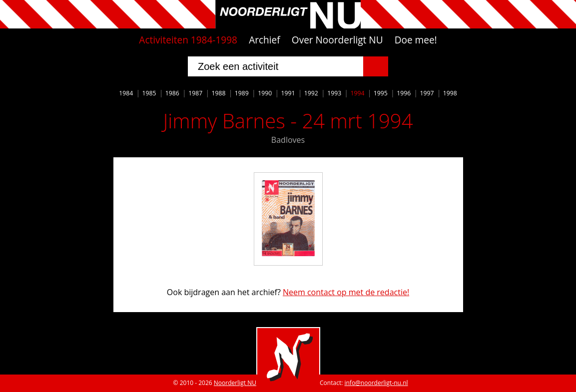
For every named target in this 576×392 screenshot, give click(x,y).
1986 (172, 93)
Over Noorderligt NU (337, 40)
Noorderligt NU (235, 383)
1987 (195, 93)
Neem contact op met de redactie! (346, 292)
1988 (219, 93)
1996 (404, 93)
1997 (427, 93)
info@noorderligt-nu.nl (376, 383)
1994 (357, 93)
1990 (265, 93)
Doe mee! (416, 40)
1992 (311, 93)
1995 (381, 93)
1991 (288, 93)
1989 (242, 93)
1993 (334, 93)
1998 (450, 93)
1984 (126, 93)
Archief (265, 40)
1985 (149, 93)
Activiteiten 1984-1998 (188, 40)
